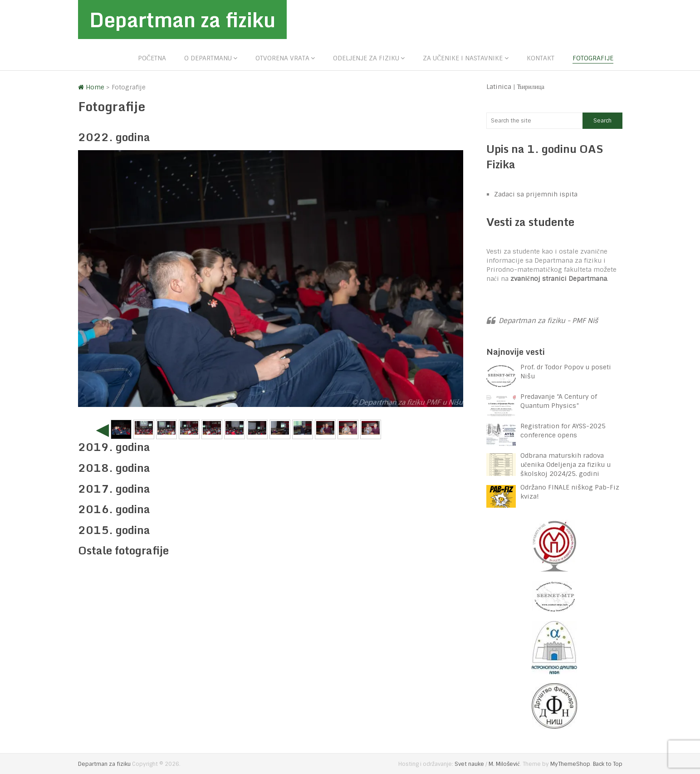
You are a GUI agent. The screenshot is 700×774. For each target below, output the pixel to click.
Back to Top (608, 764)
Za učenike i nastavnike (463, 58)
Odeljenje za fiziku (366, 58)
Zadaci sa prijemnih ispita (536, 194)
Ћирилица (531, 87)
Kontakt (541, 58)
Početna (152, 58)
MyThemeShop (570, 764)
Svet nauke (469, 764)
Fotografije (593, 58)
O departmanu (208, 58)
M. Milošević (504, 764)
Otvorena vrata (282, 58)
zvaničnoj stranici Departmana (559, 279)
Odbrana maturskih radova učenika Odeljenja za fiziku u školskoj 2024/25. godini (565, 465)
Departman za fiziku (182, 20)
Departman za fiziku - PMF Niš (548, 321)
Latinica (499, 87)
